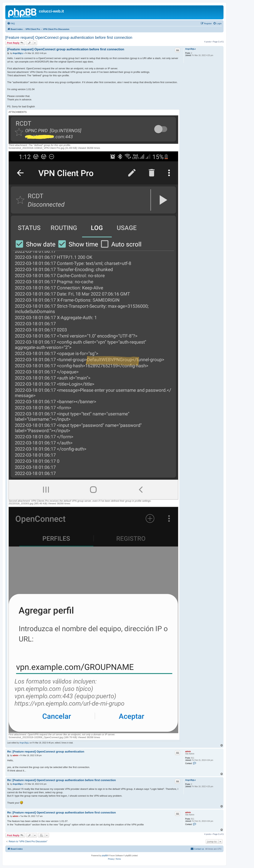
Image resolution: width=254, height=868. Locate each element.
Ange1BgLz (190, 49)
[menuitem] (11, 23)
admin (188, 751)
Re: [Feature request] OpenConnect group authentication (46, 751)
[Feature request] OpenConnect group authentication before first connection (69, 37)
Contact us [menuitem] (197, 849)
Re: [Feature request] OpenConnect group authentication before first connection (61, 780)
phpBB (105, 856)
